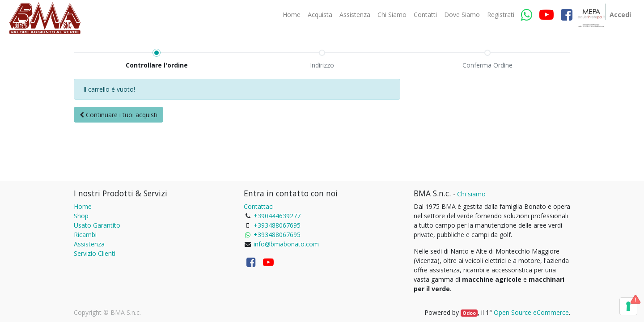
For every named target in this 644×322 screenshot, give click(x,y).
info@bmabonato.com (286, 244)
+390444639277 (277, 216)
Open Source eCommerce (531, 312)
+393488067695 (277, 225)
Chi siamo (471, 194)
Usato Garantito (97, 225)
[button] (119, 115)
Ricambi (85, 235)
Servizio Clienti (95, 253)
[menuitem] (292, 15)
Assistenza (89, 244)
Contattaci (259, 206)
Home (83, 206)
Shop (81, 216)
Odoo (469, 313)
